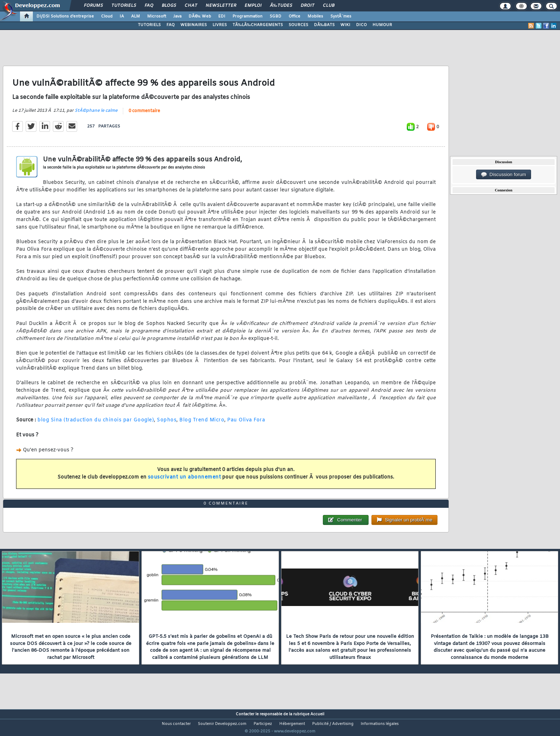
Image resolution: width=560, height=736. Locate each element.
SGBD (276, 16)
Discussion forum (504, 175)
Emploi (253, 6)
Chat (191, 6)
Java (177, 16)
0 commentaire (144, 115)
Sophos (167, 425)
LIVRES (220, 25)
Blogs (169, 6)
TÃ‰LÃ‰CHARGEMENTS (258, 25)
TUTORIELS (149, 25)
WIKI (345, 25)
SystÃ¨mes (341, 16)
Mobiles (315, 16)
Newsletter (221, 6)
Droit (307, 6)
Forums (93, 6)
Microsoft (157, 16)
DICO (361, 25)
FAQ (149, 6)
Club (329, 6)
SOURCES (298, 25)
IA (122, 16)
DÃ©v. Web (200, 16)
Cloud (107, 16)
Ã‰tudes (281, 6)
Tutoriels (124, 6)
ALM (136, 16)
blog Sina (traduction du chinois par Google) (96, 425)
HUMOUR (382, 25)
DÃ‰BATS (324, 25)
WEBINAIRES (194, 25)
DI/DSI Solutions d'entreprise (65, 16)
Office (294, 16)
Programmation (247, 16)
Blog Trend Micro (202, 425)
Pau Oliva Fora (246, 425)
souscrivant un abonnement (184, 482)
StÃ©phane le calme (96, 115)
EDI (222, 16)
